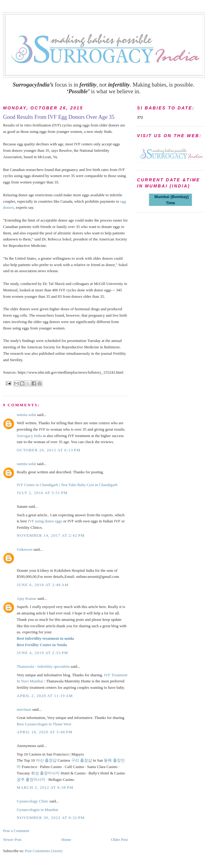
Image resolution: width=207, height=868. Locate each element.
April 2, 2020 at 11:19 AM (45, 696)
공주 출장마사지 (31, 779)
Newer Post (12, 840)
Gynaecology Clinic (33, 801)
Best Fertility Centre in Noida (42, 645)
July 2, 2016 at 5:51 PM (42, 493)
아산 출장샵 (46, 760)
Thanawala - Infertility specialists (43, 666)
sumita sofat (26, 415)
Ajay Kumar (27, 598)
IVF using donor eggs (45, 521)
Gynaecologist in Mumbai (37, 810)
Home (66, 840)
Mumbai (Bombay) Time (170, 200)
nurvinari (24, 709)
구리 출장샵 (82, 760)
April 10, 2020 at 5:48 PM (45, 732)
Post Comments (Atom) (44, 851)
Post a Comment (16, 831)
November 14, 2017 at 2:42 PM (51, 535)
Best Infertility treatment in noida (45, 638)
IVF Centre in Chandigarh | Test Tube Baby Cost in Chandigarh (67, 485)
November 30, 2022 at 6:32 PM (51, 818)
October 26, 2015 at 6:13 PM (49, 450)
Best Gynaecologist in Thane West (44, 724)
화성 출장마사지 (45, 773)
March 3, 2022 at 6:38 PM (45, 787)
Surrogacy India (29, 436)
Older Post (119, 840)
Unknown (25, 549)
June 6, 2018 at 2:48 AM (43, 585)
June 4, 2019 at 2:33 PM (42, 653)
